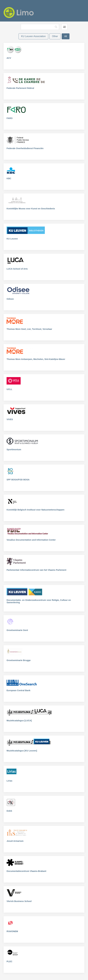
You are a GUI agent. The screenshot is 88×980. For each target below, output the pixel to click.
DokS (9, 811)
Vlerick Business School (19, 901)
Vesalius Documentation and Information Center (31, 540)
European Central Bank (18, 690)
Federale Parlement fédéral (20, 88)
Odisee (10, 299)
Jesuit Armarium (15, 841)
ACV (9, 58)
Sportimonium (14, 450)
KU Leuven (12, 239)
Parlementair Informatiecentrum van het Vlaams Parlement (36, 570)
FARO (10, 118)
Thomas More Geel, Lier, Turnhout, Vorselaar (29, 329)
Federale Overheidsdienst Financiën (25, 148)
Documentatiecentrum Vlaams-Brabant (26, 871)
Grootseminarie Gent (17, 630)
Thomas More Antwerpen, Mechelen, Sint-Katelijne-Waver (36, 359)
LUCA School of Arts (17, 269)
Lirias (9, 781)
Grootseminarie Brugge (19, 660)
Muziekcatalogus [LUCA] (19, 721)
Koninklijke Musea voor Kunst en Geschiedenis (31, 209)
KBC (9, 178)
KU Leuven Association (33, 36)
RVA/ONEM (12, 931)
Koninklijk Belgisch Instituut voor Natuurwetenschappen (35, 510)
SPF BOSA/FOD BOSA (18, 480)
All (66, 36)
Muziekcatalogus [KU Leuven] (22, 751)
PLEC (9, 961)
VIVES (10, 419)
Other (55, 36)
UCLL (9, 389)
